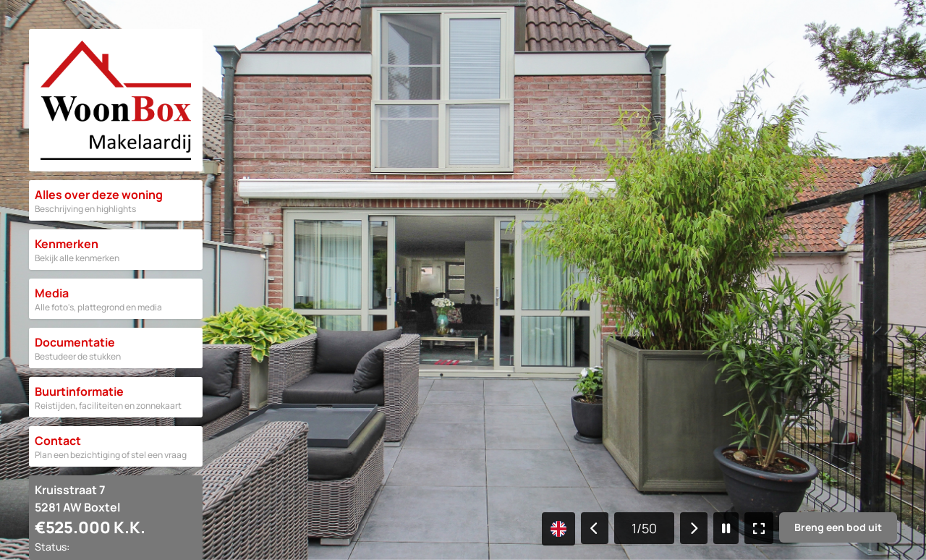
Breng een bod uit (838, 527)
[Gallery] (463, 280)
